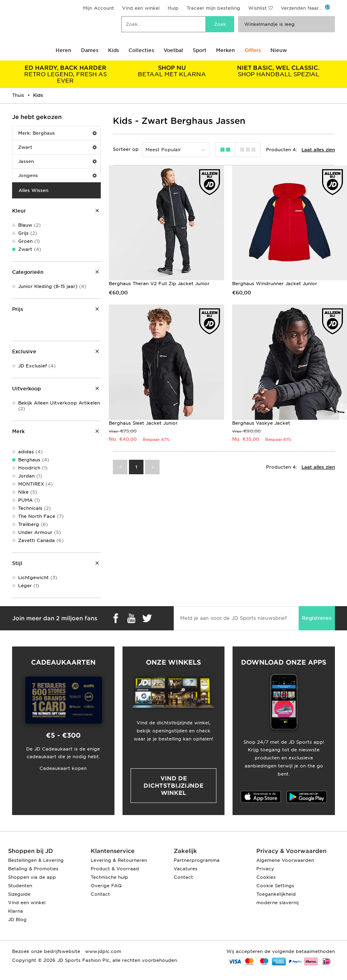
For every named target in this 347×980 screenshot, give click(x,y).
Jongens (57, 175)
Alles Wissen (33, 190)
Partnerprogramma (197, 860)
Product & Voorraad (115, 869)
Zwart (57, 147)
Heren (63, 50)
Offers (253, 50)
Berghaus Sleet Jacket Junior (143, 423)
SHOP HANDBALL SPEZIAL (278, 71)
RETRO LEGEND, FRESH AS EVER (65, 74)
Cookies (266, 877)
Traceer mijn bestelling (213, 8)
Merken (225, 50)
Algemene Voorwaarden (285, 860)
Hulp (173, 8)
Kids (113, 50)
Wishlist (258, 8)
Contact (100, 894)
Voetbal (173, 50)
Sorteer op (126, 149)
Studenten (20, 886)
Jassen (57, 161)
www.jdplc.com (102, 951)
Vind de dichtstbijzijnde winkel (173, 786)
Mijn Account (99, 8)
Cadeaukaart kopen (63, 768)
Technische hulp (109, 877)
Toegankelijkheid (276, 894)
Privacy (265, 869)
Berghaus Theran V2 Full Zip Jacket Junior (159, 284)
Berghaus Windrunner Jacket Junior (275, 284)
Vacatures (186, 869)
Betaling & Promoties (33, 869)
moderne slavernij (277, 903)
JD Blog (17, 920)
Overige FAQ (106, 886)
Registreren (317, 618)
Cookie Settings (275, 886)
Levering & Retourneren (119, 860)
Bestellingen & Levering (36, 860)
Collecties (141, 50)
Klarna (16, 911)
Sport (199, 50)
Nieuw (279, 50)
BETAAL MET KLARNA (172, 71)
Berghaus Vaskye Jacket (261, 423)
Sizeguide (19, 894)
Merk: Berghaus (57, 133)
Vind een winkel (141, 8)
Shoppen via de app (32, 877)
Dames (90, 50)
